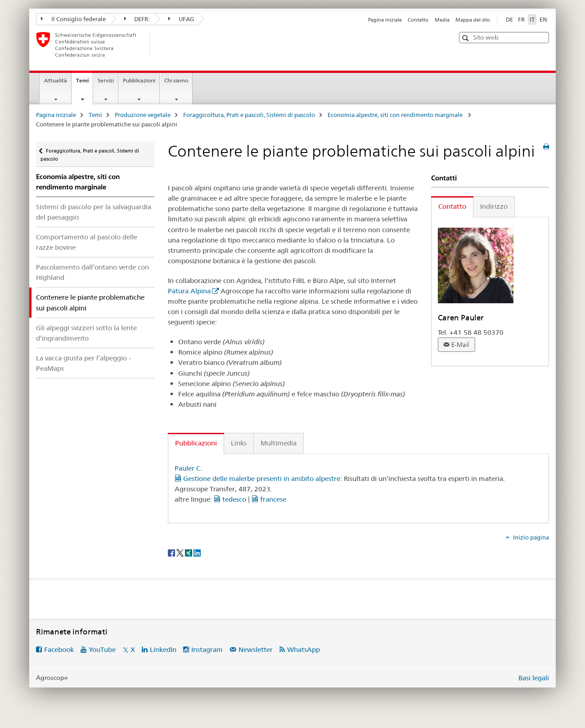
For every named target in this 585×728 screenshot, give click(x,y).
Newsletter (256, 649)
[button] (466, 38)
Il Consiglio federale (73, 19)
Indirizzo (494, 206)
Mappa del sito (473, 20)
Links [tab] (239, 443)
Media (442, 20)
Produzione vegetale (143, 115)
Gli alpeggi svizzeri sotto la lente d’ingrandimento (86, 333)
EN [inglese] (543, 19)
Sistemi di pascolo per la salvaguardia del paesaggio (94, 212)
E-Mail (460, 345)
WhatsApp (304, 649)
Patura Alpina (189, 291)
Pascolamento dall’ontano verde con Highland (92, 272)
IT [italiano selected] (532, 19)
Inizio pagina (530, 537)
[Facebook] (172, 552)
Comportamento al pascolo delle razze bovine (87, 242)
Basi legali (534, 678)
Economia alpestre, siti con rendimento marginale (396, 115)
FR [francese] (521, 19)
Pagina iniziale (385, 20)
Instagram (207, 649)
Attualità (56, 80)
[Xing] (189, 552)
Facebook (59, 649)
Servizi (106, 80)
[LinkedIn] (197, 552)
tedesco (230, 499)
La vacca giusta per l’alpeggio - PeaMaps (83, 363)
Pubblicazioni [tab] (196, 443)
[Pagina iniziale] (164, 45)
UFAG (181, 19)
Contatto (418, 20)
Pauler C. (188, 468)
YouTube (102, 649)
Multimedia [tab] (279, 443)
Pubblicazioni (139, 80)
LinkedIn (163, 649)
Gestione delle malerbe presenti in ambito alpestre (257, 479)
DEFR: (137, 19)
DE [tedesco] (509, 19)
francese (269, 499)
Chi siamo (176, 80)
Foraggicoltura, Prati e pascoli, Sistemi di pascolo (249, 115)
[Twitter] (181, 552)
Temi (84, 83)
